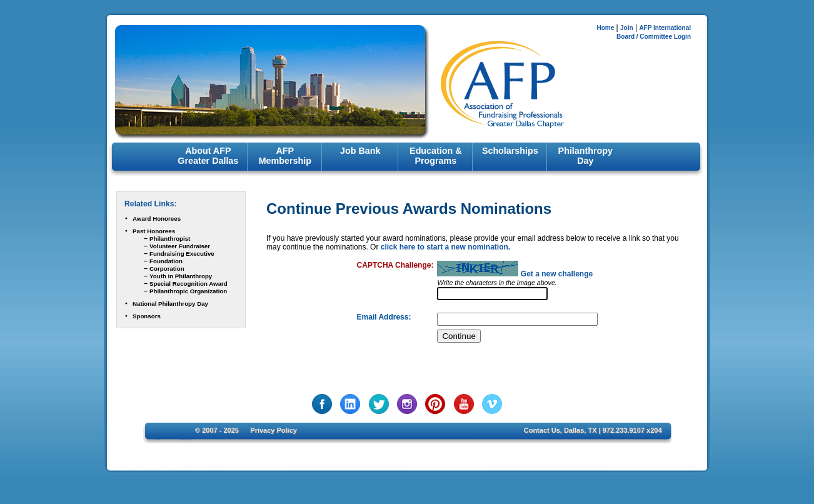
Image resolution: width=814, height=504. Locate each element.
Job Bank (360, 151)
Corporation (167, 269)
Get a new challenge (557, 274)
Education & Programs (435, 156)
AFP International (665, 28)
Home (605, 28)
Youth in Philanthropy (181, 276)
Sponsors (147, 316)
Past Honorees (154, 231)
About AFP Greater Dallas (208, 156)
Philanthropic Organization (188, 291)
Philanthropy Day (585, 156)
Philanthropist (170, 239)
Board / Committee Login (654, 37)
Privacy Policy (274, 430)
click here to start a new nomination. (445, 247)
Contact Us (542, 430)
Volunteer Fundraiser (180, 246)
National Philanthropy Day (170, 304)
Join (627, 28)
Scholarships (510, 151)
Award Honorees (157, 219)
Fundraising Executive (182, 254)
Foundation (166, 261)
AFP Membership (285, 156)
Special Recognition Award (188, 284)
